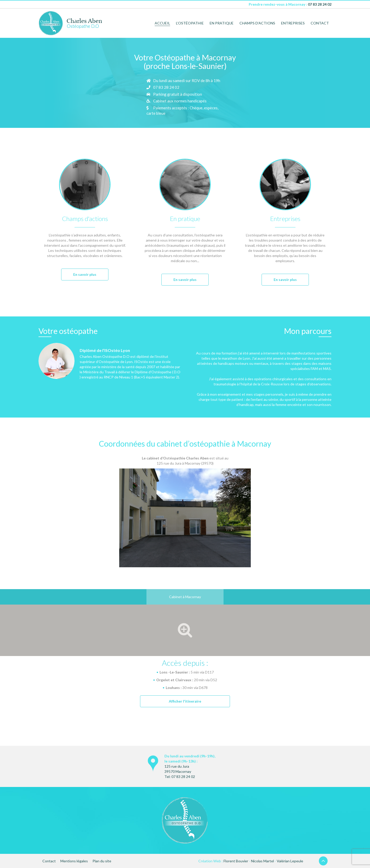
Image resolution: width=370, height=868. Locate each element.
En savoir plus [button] (85, 274)
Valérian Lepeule (290, 861)
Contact (320, 23)
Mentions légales (74, 861)
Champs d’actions (257, 23)
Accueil (162, 23)
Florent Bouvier (236, 861)
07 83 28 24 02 (320, 4)
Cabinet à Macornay (185, 597)
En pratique (222, 23)
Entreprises (293, 23)
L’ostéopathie (190, 23)
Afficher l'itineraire (185, 701)
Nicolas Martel (262, 861)
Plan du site (102, 861)
